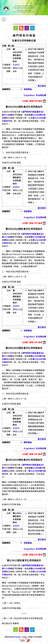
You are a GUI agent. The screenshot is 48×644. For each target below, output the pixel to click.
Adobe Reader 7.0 (17, 637)
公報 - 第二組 (8, 46)
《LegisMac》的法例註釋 (34, 95)
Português (40, 3)
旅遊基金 (28, 89)
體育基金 (28, 442)
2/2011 (16, 65)
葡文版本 (42, 86)
